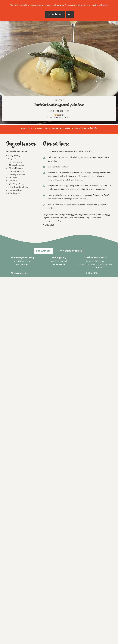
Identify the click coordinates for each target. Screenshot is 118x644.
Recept (31, 129)
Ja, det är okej (55, 14)
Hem (23, 129)
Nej (70, 14)
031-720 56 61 (96, 267)
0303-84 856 (59, 264)
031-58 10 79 (22, 264)
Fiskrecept (43, 129)
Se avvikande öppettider (70, 251)
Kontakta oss (43, 251)
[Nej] (115, 11)
